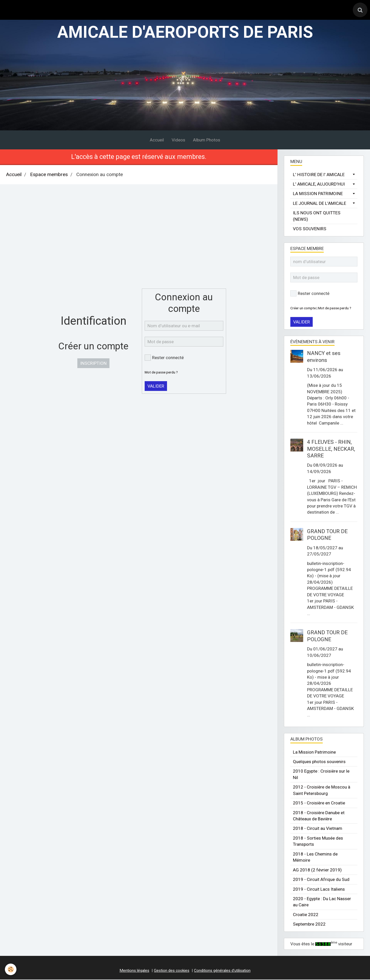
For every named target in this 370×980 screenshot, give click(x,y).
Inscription (93, 364)
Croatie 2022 (306, 915)
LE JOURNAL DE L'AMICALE (320, 204)
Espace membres (49, 175)
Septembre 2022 (309, 925)
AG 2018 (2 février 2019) (317, 870)
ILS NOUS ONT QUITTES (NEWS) (317, 217)
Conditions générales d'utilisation (222, 971)
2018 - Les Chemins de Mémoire (315, 858)
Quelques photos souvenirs (319, 762)
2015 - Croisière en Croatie (319, 804)
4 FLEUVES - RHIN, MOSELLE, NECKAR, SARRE (331, 450)
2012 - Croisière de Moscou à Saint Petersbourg (322, 791)
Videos (178, 140)
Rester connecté (164, 358)
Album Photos (207, 140)
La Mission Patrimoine (314, 753)
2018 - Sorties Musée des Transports (318, 842)
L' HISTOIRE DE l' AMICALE (319, 175)
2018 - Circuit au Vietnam (318, 829)
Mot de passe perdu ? (161, 373)
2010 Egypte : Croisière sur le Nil (321, 775)
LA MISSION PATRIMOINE (318, 194)
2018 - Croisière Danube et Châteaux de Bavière (319, 816)
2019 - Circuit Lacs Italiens (319, 890)
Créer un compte (303, 309)
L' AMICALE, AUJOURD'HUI (319, 185)
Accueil (157, 140)
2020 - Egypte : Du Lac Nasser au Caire (322, 902)
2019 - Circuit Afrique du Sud (321, 880)
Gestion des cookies (172, 971)
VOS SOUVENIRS (310, 229)
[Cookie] (11, 969)
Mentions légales (134, 971)
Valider (156, 387)
